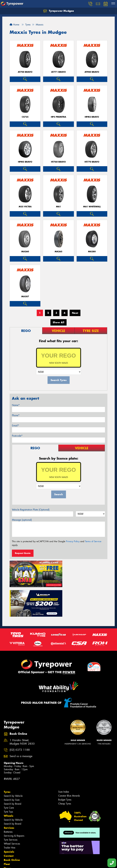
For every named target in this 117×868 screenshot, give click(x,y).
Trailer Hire (10, 816)
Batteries (8, 800)
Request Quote (23, 553)
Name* (16, 405)
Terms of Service (93, 541)
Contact (9, 824)
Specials (9, 820)
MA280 (92, 252)
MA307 (25, 297)
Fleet (7, 832)
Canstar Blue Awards (69, 764)
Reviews (9, 844)
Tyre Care (9, 776)
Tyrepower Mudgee (59, 11)
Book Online (12, 828)
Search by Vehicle (13, 764)
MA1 (58, 207)
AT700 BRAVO (25, 72)
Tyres (7, 760)
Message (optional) (22, 520)
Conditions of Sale (40, 863)
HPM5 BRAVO (25, 162)
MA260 (25, 252)
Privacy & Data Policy (22, 863)
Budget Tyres (65, 768)
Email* (15, 426)
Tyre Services (11, 808)
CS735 (25, 117)
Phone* (16, 415)
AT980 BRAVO (92, 72)
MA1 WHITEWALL (92, 207)
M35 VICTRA (25, 207)
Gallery (8, 840)
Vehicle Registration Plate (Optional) (31, 510)
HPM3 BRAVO (92, 117)
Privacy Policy (73, 541)
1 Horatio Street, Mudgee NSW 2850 (22, 710)
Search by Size (12, 768)
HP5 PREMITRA (58, 117)
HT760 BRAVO (58, 162)
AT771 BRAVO (58, 72)
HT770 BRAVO (92, 162)
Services (9, 796)
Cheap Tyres (65, 772)
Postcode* (17, 436)
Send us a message (21, 724)
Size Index (64, 760)
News (7, 836)
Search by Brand (12, 772)
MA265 (58, 252)
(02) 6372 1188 (20, 718)
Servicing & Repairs (14, 804)
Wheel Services (12, 812)
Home (14, 25)
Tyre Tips (8, 780)
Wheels (9, 784)
